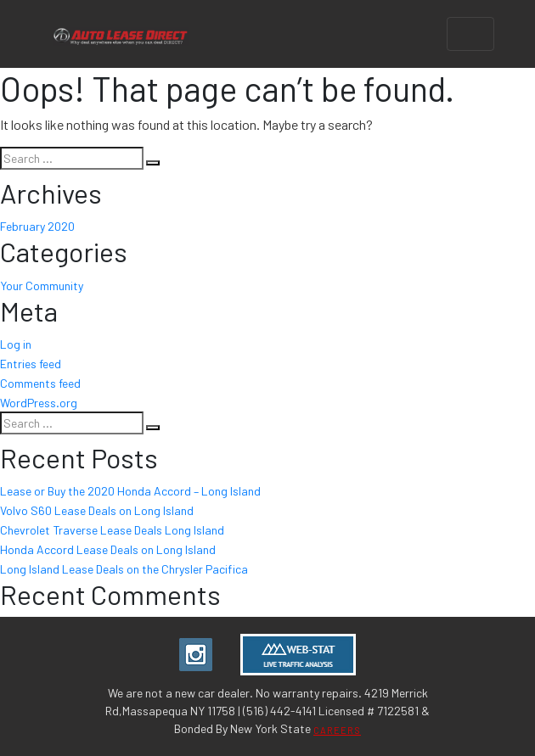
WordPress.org (39, 403)
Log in (16, 344)
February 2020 (37, 226)
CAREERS (337, 730)
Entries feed (31, 364)
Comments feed (40, 383)
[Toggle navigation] (470, 34)
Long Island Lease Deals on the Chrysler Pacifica (124, 569)
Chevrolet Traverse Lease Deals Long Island (112, 530)
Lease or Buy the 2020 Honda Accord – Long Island (130, 491)
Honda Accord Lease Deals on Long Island (108, 549)
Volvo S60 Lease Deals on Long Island (97, 510)
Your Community (42, 286)
